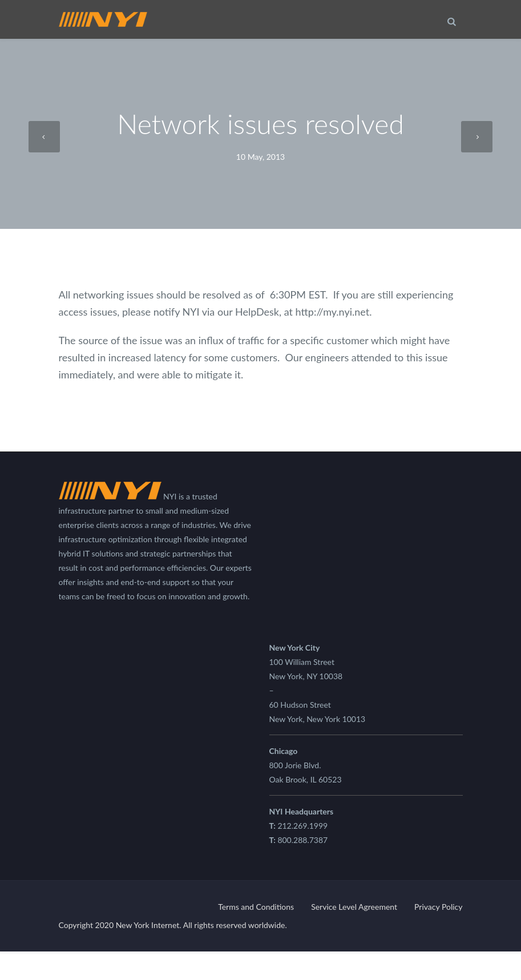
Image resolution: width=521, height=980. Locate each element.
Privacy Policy (438, 907)
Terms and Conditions (256, 907)
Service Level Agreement (354, 907)
